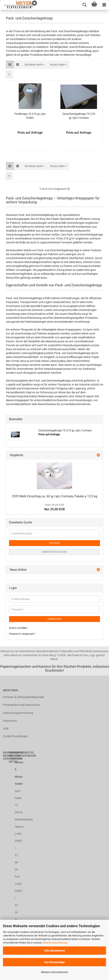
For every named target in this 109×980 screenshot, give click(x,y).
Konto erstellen (18, 628)
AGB (6, 729)
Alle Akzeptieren (55, 951)
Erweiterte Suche (54, 552)
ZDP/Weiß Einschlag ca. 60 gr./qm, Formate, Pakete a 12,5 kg (54, 496)
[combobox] (35, 65)
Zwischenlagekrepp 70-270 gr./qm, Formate (79, 116)
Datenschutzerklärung (55, 943)
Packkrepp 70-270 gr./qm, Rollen (30, 116)
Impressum (10, 721)
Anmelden (54, 619)
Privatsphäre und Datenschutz (22, 705)
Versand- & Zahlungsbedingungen (24, 697)
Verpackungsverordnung (18, 713)
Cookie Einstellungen (16, 736)
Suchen (54, 543)
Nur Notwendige (55, 962)
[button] (10, 65)
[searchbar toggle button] (84, 5)
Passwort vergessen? (22, 634)
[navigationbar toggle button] (104, 5)
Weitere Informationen (54, 972)
